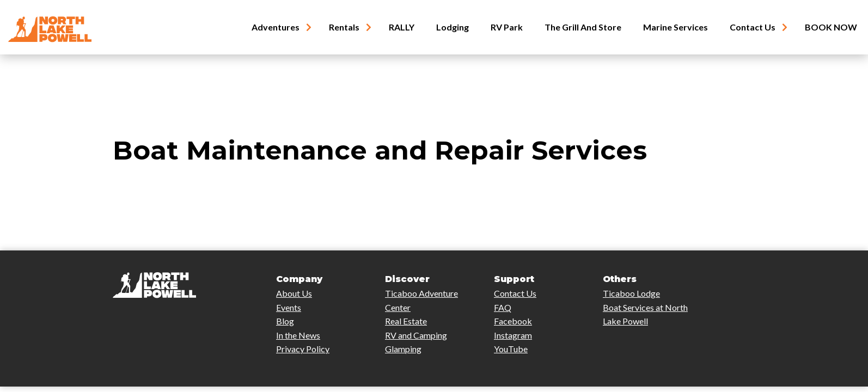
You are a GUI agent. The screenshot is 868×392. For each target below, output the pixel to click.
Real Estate (406, 321)
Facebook (513, 321)
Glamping (403, 349)
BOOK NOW (831, 27)
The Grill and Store (583, 27)
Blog (285, 321)
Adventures (276, 27)
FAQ (503, 307)
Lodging (453, 27)
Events (289, 307)
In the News (298, 335)
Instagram (513, 335)
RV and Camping (416, 335)
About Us (294, 293)
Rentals (344, 27)
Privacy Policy (303, 349)
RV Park (507, 27)
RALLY (402, 27)
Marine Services (676, 27)
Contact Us (753, 27)
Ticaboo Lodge (631, 293)
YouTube (511, 349)
